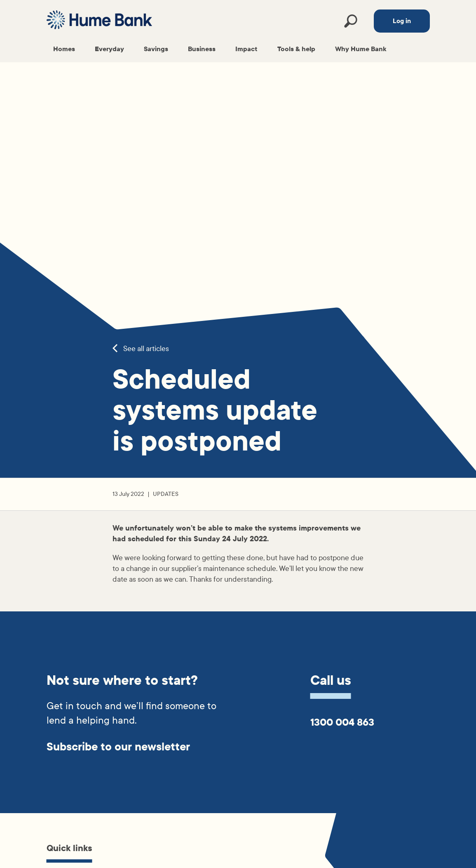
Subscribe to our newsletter (118, 747)
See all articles (141, 349)
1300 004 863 (342, 722)
